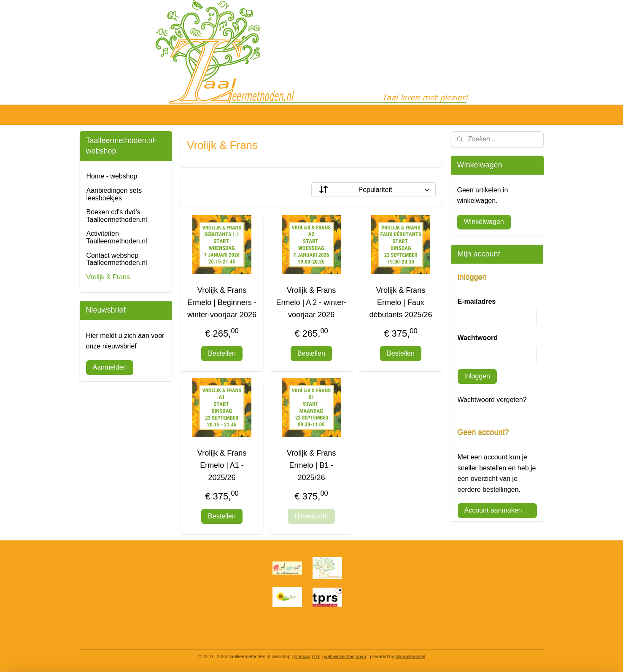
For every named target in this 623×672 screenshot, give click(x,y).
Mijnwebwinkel (410, 656)
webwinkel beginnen (345, 656)
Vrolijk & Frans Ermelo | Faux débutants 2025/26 (401, 302)
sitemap (302, 656)
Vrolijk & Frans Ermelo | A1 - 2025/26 (222, 465)
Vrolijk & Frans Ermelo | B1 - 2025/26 (311, 465)
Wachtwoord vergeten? (492, 400)
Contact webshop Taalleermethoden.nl (117, 259)
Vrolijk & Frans (108, 277)
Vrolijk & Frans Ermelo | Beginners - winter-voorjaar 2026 (222, 302)
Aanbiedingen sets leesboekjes (114, 194)
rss (317, 656)
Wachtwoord (478, 338)
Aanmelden (110, 367)
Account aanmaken (493, 510)
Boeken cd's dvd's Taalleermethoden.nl (117, 216)
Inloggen (477, 376)
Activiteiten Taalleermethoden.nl (117, 237)
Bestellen (222, 353)
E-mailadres (477, 301)
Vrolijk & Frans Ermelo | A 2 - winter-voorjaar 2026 (311, 302)
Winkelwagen (484, 222)
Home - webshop (112, 176)
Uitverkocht (311, 516)
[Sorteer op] (374, 190)
